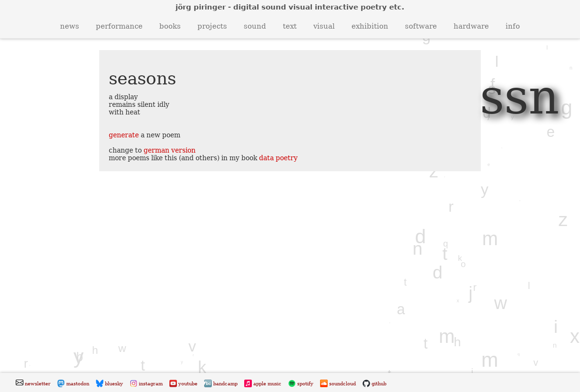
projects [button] (212, 26)
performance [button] (119, 26)
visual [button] (324, 26)
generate (124, 135)
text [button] (290, 26)
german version (170, 150)
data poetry (278, 158)
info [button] (513, 26)
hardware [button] (471, 26)
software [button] (421, 26)
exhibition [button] (370, 26)
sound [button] (255, 26)
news (70, 26)
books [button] (170, 26)
